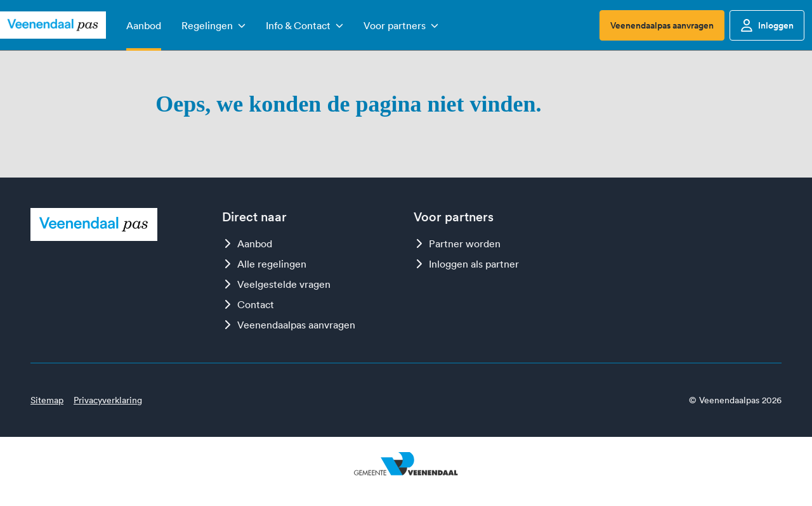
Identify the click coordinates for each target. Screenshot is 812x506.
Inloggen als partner (466, 264)
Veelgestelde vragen (276, 284)
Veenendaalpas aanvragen (662, 25)
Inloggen (767, 25)
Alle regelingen (264, 264)
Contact (248, 304)
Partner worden (457, 243)
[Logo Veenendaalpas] (53, 25)
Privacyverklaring (108, 400)
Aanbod (247, 243)
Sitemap (47, 400)
